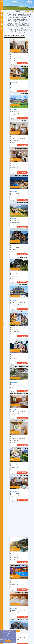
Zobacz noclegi (22, 63)
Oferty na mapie (29, 11)
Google (6, 632)
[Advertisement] (17, 520)
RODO (8, 639)
